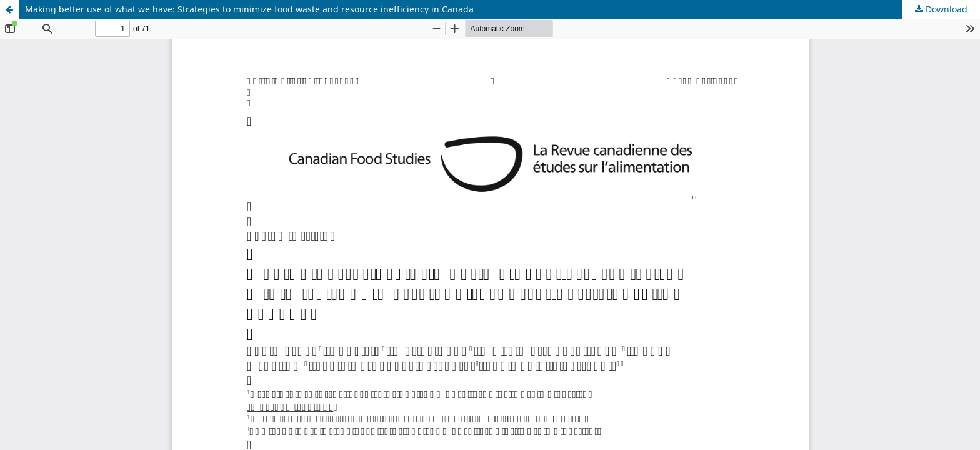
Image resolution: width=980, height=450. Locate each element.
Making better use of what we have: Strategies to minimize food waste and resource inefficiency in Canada (249, 9)
